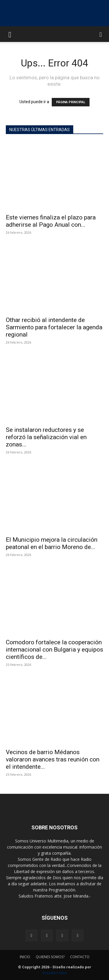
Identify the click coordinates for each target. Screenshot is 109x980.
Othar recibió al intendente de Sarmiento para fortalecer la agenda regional (54, 327)
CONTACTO (80, 957)
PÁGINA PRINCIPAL (71, 102)
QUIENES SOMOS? (50, 957)
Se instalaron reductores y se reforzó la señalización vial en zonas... (46, 437)
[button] (10, 34)
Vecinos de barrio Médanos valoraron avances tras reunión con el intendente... (53, 759)
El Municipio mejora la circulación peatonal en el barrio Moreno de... (52, 543)
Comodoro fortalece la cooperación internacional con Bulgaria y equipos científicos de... (54, 650)
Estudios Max (55, 973)
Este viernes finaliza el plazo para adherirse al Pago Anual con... (51, 221)
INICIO (25, 957)
